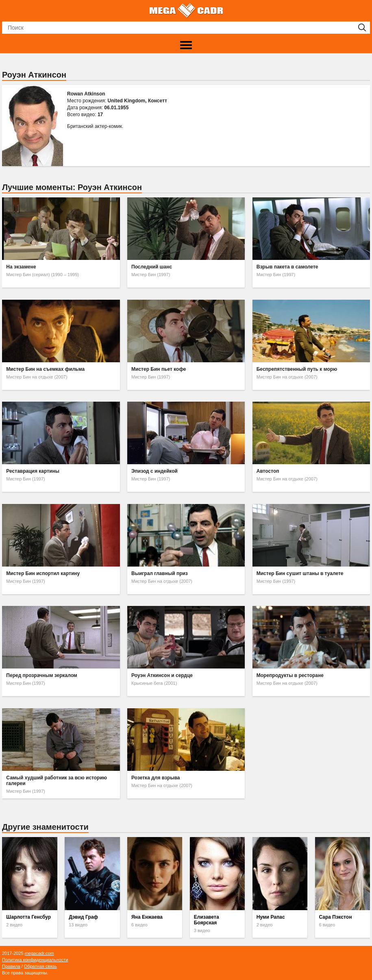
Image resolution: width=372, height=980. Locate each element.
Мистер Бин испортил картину (43, 573)
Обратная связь (40, 966)
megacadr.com (39, 953)
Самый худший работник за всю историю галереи (57, 781)
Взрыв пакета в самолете (287, 267)
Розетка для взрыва (156, 778)
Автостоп (268, 471)
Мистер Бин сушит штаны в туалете (300, 573)
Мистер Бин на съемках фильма (45, 369)
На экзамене (21, 267)
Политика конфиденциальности (35, 960)
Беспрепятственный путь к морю (297, 369)
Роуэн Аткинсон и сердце (162, 675)
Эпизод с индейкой (154, 471)
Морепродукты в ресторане (290, 675)
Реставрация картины (33, 471)
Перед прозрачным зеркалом (41, 675)
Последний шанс (152, 267)
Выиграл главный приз (160, 573)
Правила (11, 966)
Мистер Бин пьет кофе (159, 369)
